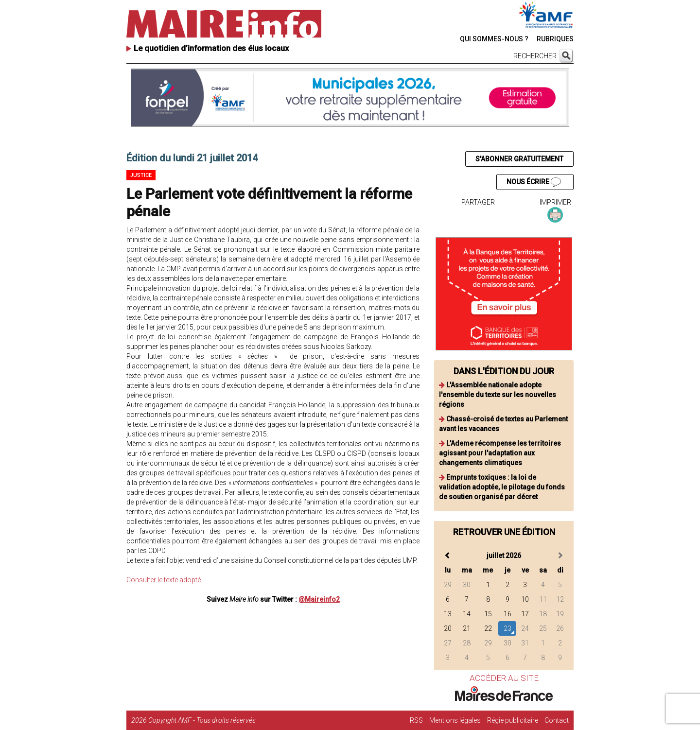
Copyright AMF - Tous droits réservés (202, 720)
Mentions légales (455, 720)
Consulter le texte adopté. (164, 580)
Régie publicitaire (513, 720)
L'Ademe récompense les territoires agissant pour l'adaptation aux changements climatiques (500, 453)
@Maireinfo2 (319, 599)
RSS (416, 720)
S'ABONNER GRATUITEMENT (519, 159)
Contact (557, 720)
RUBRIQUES (555, 39)
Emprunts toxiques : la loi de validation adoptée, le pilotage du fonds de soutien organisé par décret (502, 487)
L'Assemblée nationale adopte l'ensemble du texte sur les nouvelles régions (498, 395)
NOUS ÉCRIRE (534, 182)
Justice (141, 175)
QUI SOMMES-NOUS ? (494, 39)
